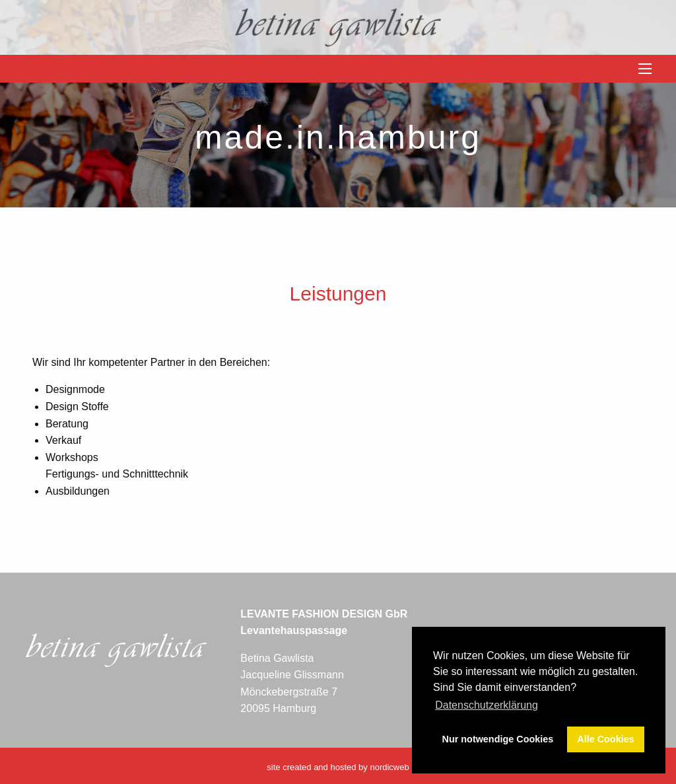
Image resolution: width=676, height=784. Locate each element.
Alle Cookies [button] (605, 739)
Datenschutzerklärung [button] (487, 705)
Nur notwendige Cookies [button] (498, 739)
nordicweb (389, 767)
